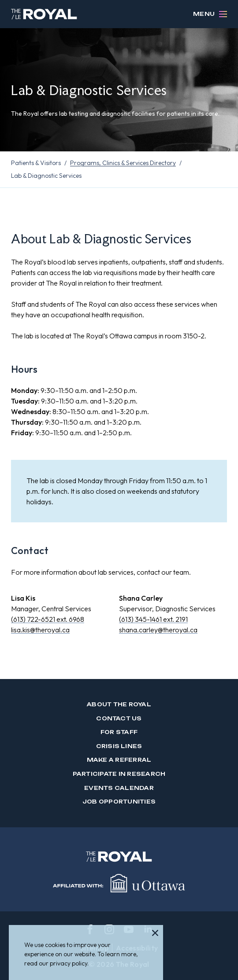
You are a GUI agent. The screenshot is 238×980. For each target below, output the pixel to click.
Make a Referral (119, 760)
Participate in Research (119, 774)
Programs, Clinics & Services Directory (123, 163)
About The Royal (119, 704)
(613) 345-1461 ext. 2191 (153, 619)
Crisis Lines (119, 746)
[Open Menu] (223, 14)
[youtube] (129, 929)
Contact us (119, 718)
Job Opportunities (119, 802)
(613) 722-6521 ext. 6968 (48, 619)
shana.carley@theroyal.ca (158, 630)
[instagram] (109, 929)
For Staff (119, 732)
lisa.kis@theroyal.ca (40, 630)
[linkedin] (148, 929)
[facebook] (90, 929)
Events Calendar (119, 788)
